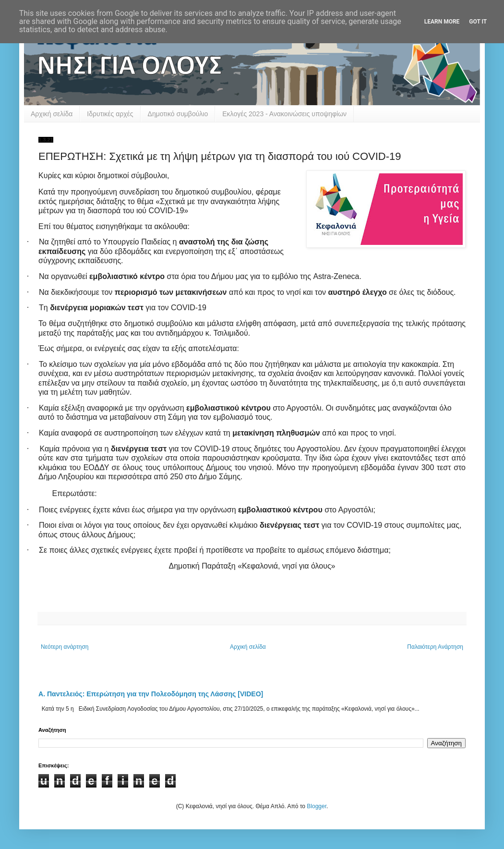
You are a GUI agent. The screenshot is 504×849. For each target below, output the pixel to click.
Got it (478, 22)
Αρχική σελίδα (52, 114)
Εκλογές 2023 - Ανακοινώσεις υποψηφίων (284, 114)
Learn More (442, 22)
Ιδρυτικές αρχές (110, 114)
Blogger (317, 806)
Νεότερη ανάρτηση (65, 647)
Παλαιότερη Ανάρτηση (435, 647)
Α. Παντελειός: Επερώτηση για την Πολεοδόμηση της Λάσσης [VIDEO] (151, 694)
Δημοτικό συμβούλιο (178, 114)
